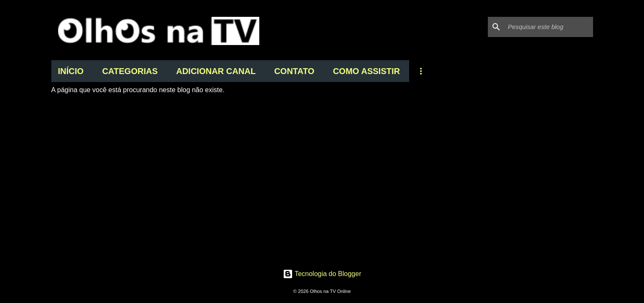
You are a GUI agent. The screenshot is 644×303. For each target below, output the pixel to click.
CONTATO (294, 71)
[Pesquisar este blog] (549, 27)
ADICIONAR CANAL (216, 71)
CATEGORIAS (130, 71)
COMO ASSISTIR (366, 71)
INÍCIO (71, 71)
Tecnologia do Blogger (322, 274)
